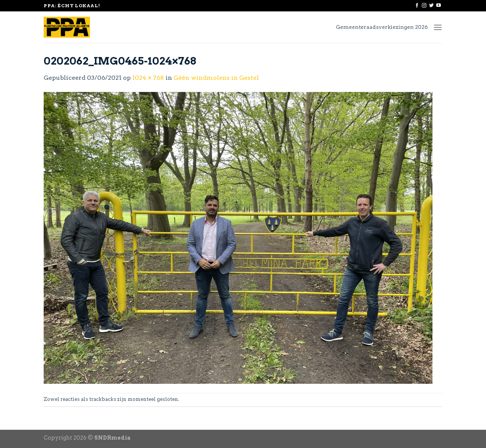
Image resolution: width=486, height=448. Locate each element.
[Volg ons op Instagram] (424, 6)
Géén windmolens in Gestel (216, 78)
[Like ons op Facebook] (417, 6)
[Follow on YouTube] (439, 6)
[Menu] (438, 27)
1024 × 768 (148, 78)
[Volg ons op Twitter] (431, 6)
